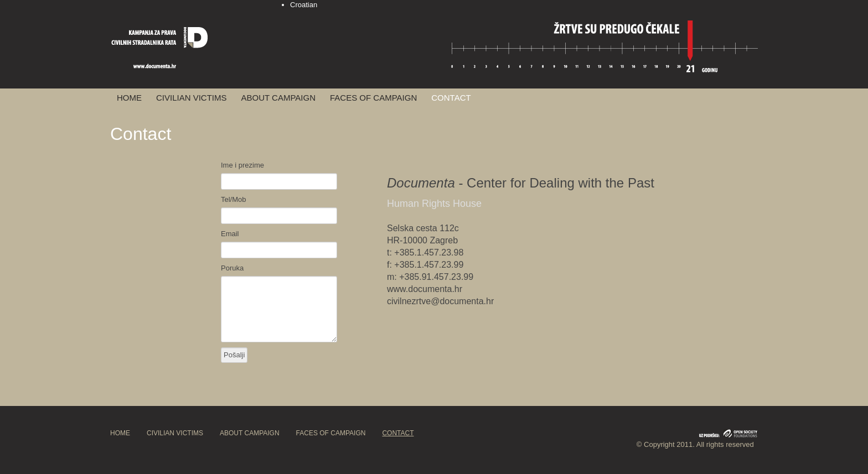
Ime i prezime (242, 165)
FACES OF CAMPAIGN (373, 98)
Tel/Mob (234, 199)
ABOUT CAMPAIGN (278, 98)
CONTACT (451, 98)
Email (230, 234)
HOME (129, 98)
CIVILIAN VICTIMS (192, 98)
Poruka (232, 268)
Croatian (304, 5)
